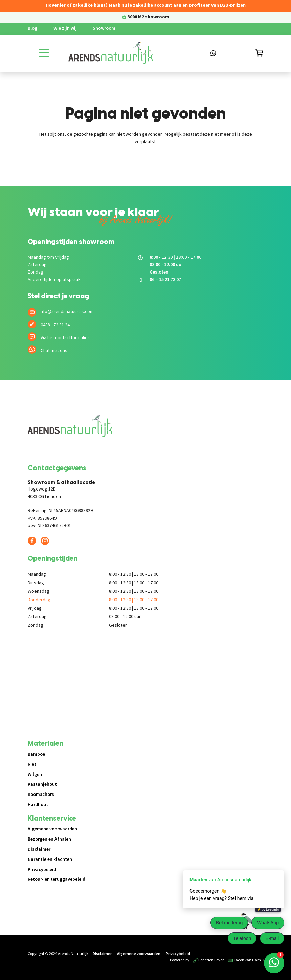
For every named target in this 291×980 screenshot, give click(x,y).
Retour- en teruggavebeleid (57, 879)
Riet (32, 764)
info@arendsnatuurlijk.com (67, 312)
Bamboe (36, 754)
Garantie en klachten (50, 859)
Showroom (104, 28)
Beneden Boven (209, 960)
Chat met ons (54, 351)
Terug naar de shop (146, 166)
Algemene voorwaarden (52, 829)
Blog (32, 28)
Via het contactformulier (65, 338)
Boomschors (41, 794)
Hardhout (38, 805)
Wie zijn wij (65, 28)
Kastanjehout (42, 784)
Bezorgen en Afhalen (49, 839)
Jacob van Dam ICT (248, 960)
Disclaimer (39, 849)
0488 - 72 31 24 (55, 325)
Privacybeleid (42, 870)
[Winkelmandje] (259, 53)
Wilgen (35, 775)
